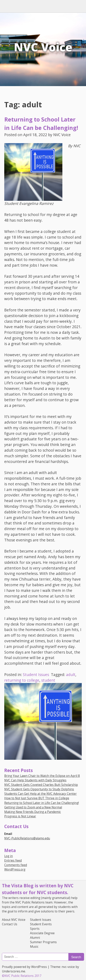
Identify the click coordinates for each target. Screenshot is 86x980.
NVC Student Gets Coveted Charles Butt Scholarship (41, 785)
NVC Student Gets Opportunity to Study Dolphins (39, 789)
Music (34, 947)
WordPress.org (15, 869)
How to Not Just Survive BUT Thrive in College (37, 798)
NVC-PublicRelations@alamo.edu (27, 838)
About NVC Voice (14, 920)
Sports (35, 929)
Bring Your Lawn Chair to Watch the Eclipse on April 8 (42, 776)
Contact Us (10, 924)
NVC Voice (43, 47)
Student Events (41, 924)
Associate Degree (42, 933)
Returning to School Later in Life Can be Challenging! (42, 803)
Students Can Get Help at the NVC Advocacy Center (40, 794)
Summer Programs (43, 942)
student (48, 680)
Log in (9, 856)
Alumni (35, 938)
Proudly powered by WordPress (24, 967)
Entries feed (13, 861)
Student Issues (36, 675)
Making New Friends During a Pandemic (33, 812)
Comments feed (16, 865)
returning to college (22, 680)
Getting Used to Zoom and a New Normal (33, 807)
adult (71, 675)
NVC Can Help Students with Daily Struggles (35, 780)
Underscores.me (14, 971)
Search (76, 957)
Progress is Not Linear (20, 816)
